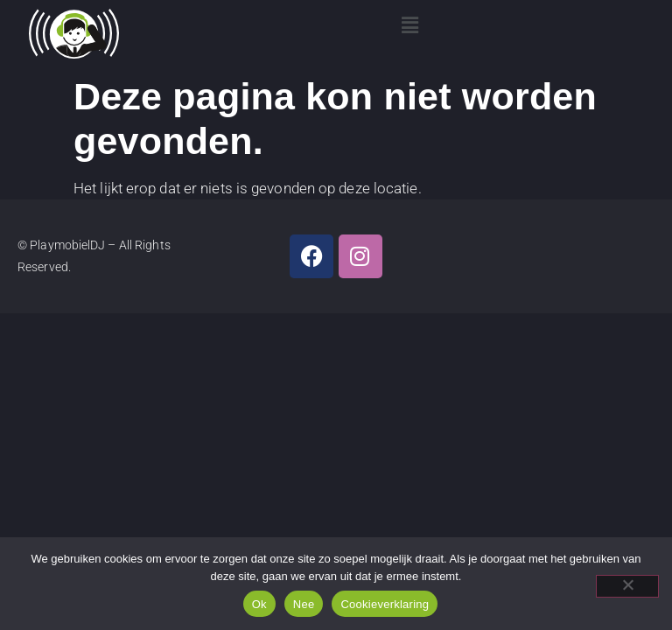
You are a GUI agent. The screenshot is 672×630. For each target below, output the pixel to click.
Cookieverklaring (385, 604)
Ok (259, 604)
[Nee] (627, 586)
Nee (304, 604)
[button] (410, 25)
